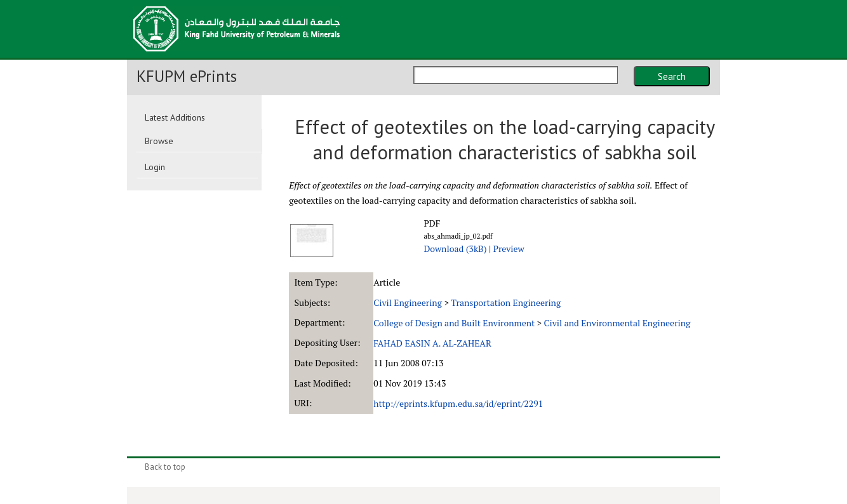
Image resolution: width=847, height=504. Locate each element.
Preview (509, 249)
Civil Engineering (408, 302)
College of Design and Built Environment (454, 323)
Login (155, 167)
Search (672, 76)
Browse (159, 141)
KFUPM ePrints (187, 76)
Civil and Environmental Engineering (617, 323)
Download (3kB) (455, 249)
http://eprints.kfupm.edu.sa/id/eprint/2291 (458, 403)
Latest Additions (175, 117)
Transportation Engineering (506, 302)
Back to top (165, 467)
